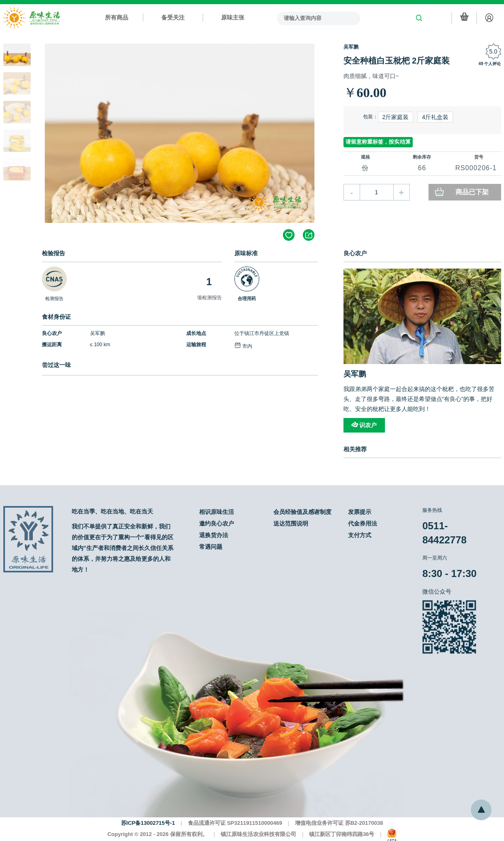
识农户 (364, 425)
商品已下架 (472, 192)
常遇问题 (211, 547)
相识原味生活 (217, 512)
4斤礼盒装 (435, 117)
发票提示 (360, 512)
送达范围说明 (291, 523)
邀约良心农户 (217, 523)
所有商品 (117, 17)
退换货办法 (214, 535)
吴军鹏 (351, 47)
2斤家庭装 (396, 117)
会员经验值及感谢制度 (302, 512)
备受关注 (173, 17)
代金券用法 (363, 523)
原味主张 (233, 17)
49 (481, 64)
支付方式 (360, 535)
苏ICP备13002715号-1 (148, 823)
